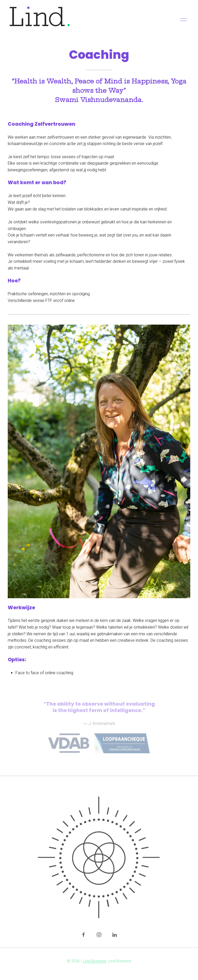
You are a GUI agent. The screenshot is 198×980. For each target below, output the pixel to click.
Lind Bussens (95, 962)
